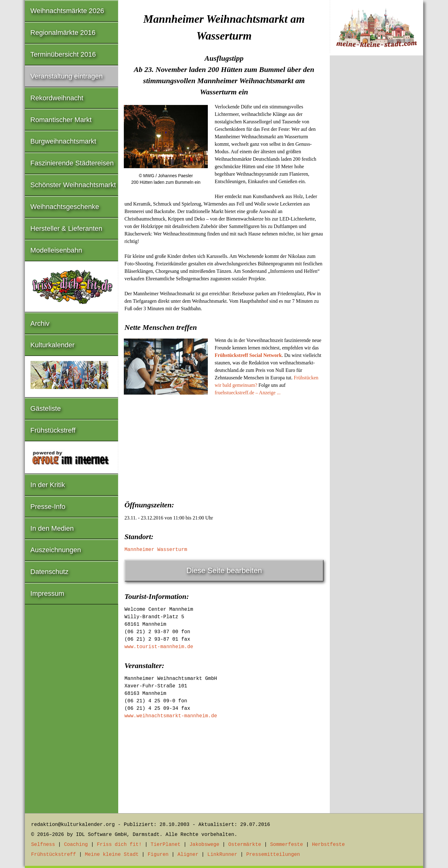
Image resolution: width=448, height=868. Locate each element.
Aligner (188, 855)
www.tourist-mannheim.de (159, 647)
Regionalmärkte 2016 (63, 33)
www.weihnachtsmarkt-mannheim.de (171, 716)
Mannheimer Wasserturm (156, 550)
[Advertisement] (224, 446)
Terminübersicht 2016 (63, 54)
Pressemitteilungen (273, 855)
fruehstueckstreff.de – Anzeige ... (248, 393)
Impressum (47, 593)
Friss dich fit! (119, 845)
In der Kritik (48, 485)
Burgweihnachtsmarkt (63, 141)
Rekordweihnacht (57, 98)
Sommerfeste (287, 845)
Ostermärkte (245, 845)
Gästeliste (46, 408)
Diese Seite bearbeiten (224, 570)
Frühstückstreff (53, 430)
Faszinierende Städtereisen (72, 163)
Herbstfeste (329, 845)
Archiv (40, 323)
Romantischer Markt (61, 120)
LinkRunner (222, 855)
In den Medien (52, 528)
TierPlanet (166, 845)
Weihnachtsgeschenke (65, 207)
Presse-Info (48, 507)
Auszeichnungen (56, 550)
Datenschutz (49, 572)
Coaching (76, 845)
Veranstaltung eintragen (67, 76)
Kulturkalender (53, 345)
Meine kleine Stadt (112, 855)
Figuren (158, 855)
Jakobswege (204, 845)
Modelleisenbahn (56, 250)
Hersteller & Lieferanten (66, 228)
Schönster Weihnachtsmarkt (73, 185)
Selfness (43, 845)
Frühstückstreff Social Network (248, 355)
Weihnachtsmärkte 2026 (67, 11)
